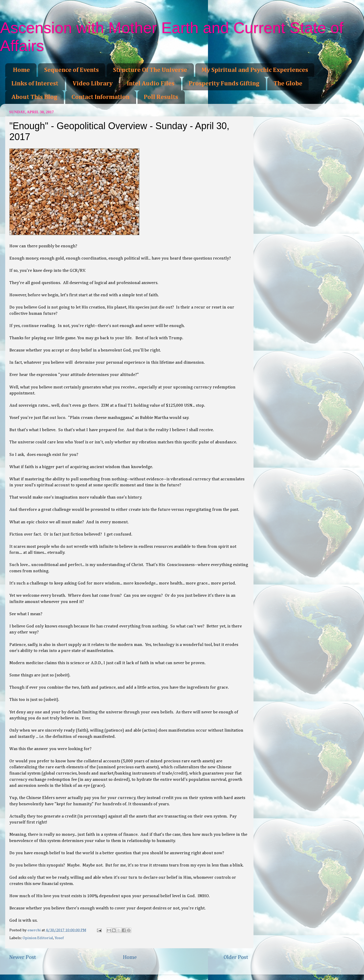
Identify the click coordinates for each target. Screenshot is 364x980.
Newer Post (23, 957)
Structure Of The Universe (150, 70)
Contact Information (100, 97)
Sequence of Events (71, 70)
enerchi (35, 930)
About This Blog (34, 97)
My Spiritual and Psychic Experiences (255, 70)
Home (21, 70)
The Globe (288, 84)
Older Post (236, 957)
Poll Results (161, 97)
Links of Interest (35, 84)
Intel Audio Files (151, 84)
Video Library (93, 84)
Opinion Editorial (38, 938)
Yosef (59, 938)
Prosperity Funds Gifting (224, 84)
